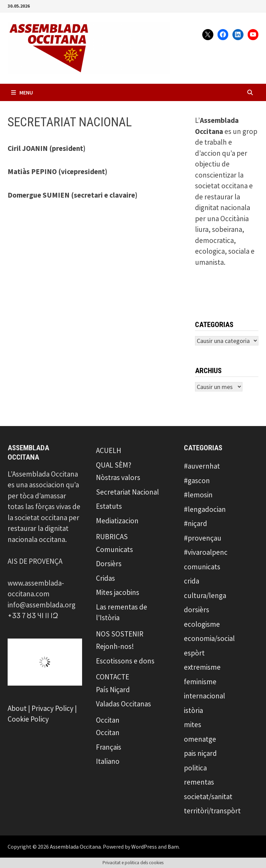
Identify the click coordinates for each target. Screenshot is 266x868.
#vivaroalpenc (206, 552)
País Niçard (113, 690)
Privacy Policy (52, 708)
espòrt (194, 653)
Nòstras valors (118, 477)
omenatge (200, 739)
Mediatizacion (117, 521)
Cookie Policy (28, 719)
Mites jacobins (118, 592)
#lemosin (198, 495)
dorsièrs (197, 610)
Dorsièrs (109, 564)
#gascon (197, 481)
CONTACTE (113, 677)
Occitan (108, 720)
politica (195, 768)
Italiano (108, 761)
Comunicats (114, 549)
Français (109, 747)
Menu (22, 92)
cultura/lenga (205, 595)
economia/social (209, 638)
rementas (199, 782)
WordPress (144, 847)
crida (192, 581)
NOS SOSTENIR (120, 634)
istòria (193, 710)
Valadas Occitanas (123, 704)
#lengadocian (205, 509)
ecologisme (202, 624)
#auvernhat (202, 466)
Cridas (105, 578)
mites (193, 725)
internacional (205, 696)
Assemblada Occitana (75, 847)
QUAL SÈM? (114, 465)
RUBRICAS (112, 537)
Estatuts (109, 506)
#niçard (196, 523)
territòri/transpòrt (212, 811)
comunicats (202, 567)
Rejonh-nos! (115, 646)
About (17, 708)
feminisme (200, 682)
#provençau (203, 538)
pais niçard (200, 753)
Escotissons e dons (125, 661)
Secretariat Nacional (127, 492)
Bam (173, 847)
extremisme (202, 667)
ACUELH (109, 450)
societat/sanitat (208, 797)
